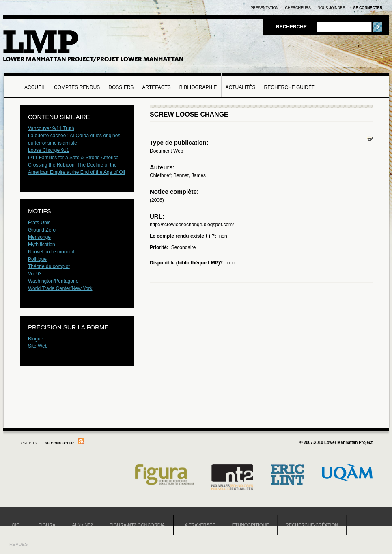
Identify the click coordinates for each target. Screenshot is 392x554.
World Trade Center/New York (60, 288)
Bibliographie (198, 87)
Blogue (36, 339)
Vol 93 (35, 274)
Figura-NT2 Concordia (137, 525)
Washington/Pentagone (53, 281)
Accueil (35, 87)
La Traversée (199, 525)
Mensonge (39, 237)
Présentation (265, 8)
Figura (47, 525)
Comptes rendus (77, 87)
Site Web (38, 346)
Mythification (42, 245)
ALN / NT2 (83, 525)
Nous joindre (331, 8)
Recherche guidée (290, 87)
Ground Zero (42, 230)
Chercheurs (298, 8)
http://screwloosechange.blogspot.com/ (192, 225)
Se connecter (368, 8)
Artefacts (156, 87)
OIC (16, 525)
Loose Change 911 (48, 150)
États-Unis (39, 223)
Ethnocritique (251, 525)
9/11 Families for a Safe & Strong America (73, 158)
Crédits (29, 443)
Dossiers (121, 87)
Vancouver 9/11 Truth (51, 128)
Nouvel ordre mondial (51, 252)
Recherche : (294, 27)
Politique (37, 259)
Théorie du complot (49, 266)
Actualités (241, 87)
